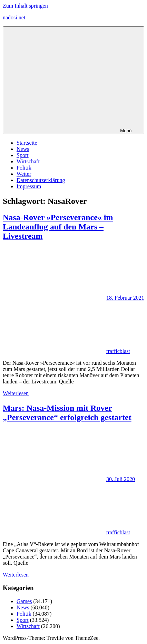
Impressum (29, 186)
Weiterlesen (16, 393)
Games (24, 601)
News (23, 149)
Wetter (24, 174)
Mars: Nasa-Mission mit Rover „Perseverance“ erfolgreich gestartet (67, 413)
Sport (23, 155)
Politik (24, 168)
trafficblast (118, 351)
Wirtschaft (28, 161)
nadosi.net (14, 17)
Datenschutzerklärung (41, 180)
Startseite (27, 143)
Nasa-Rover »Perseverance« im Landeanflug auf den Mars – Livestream (58, 227)
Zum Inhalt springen (25, 6)
